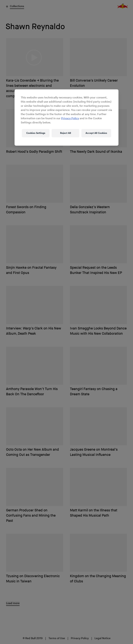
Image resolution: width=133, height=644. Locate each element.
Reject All (66, 133)
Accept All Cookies (96, 133)
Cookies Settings (36, 133)
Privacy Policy (70, 118)
